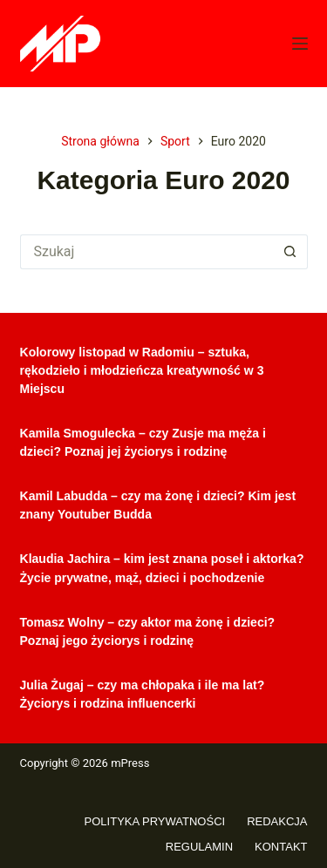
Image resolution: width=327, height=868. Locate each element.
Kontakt (281, 847)
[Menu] (300, 44)
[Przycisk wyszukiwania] (290, 252)
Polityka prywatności (155, 821)
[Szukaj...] (146, 252)
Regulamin (199, 847)
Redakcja (277, 821)
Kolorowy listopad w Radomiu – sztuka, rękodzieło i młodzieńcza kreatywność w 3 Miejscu (142, 370)
